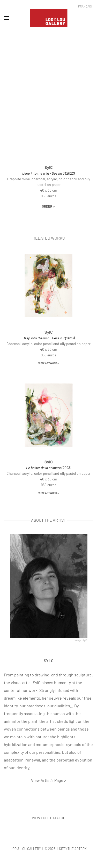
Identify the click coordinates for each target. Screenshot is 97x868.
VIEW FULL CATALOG (49, 818)
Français (85, 6)
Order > (48, 206)
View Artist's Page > (49, 780)
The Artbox (77, 849)
